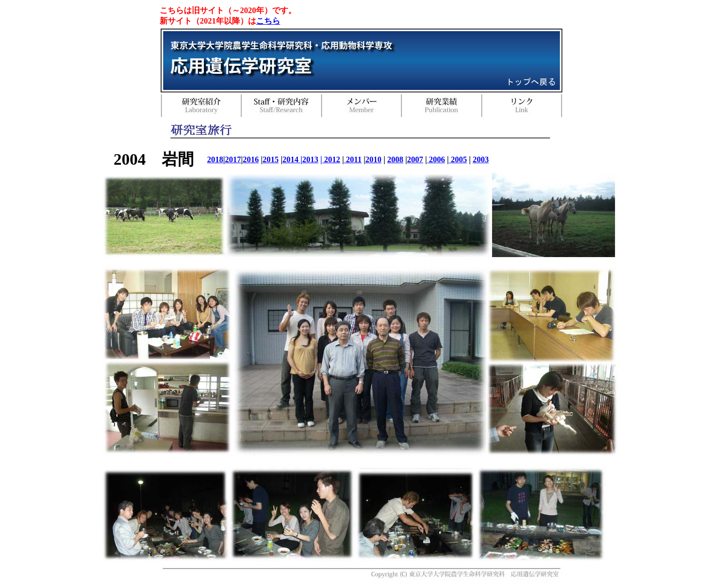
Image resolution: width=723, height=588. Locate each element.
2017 (233, 159)
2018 (215, 159)
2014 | (293, 159)
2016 (251, 159)
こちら (268, 21)
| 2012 (330, 159)
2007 (415, 159)
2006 (436, 159)
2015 (271, 159)
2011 (353, 159)
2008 (395, 159)
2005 (458, 159)
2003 (480, 159)
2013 (310, 159)
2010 (374, 159)
